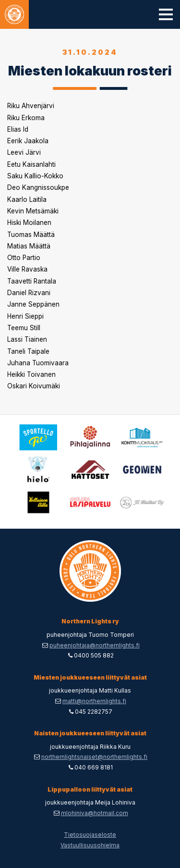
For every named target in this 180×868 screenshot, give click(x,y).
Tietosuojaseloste (90, 835)
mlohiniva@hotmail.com (95, 813)
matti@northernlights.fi (94, 701)
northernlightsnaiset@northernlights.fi (94, 757)
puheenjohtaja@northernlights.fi (95, 645)
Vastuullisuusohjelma (90, 845)
